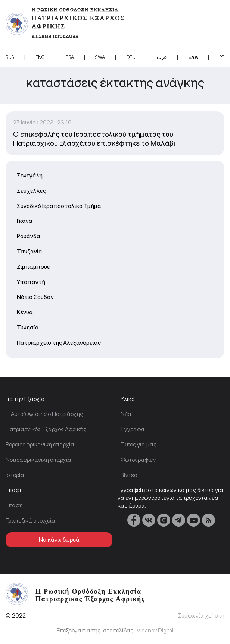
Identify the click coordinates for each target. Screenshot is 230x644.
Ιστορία (15, 475)
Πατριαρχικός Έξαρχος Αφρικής (46, 429)
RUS (10, 57)
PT (222, 57)
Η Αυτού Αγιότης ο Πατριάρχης (44, 414)
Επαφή (14, 505)
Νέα (126, 414)
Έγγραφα (133, 429)
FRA (70, 57)
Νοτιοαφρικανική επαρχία (38, 460)
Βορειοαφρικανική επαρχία (40, 444)
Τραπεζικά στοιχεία (30, 520)
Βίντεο (129, 475)
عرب (162, 57)
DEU (131, 57)
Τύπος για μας (139, 444)
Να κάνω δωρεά (59, 539)
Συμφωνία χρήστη (201, 615)
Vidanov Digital (155, 630)
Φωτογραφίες (138, 460)
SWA (100, 57)
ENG (40, 57)
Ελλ (193, 57)
